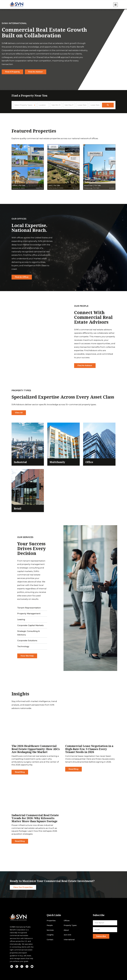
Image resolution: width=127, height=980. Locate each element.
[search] (108, 105)
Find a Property (12, 72)
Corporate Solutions (27, 641)
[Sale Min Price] (56, 105)
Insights (50, 935)
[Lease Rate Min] (82, 105)
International (69, 940)
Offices (67, 921)
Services (50, 930)
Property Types (70, 925)
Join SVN (67, 935)
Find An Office (22, 277)
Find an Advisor (36, 72)
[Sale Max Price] (69, 105)
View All (19, 413)
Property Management (29, 614)
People (50, 925)
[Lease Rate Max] (95, 105)
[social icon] (12, 966)
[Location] (43, 105)
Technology (23, 646)
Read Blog (20, 772)
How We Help (27, 656)
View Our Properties (23, 887)
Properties (51, 921)
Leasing (21, 619)
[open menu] (116, 5)
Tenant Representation (29, 608)
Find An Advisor (85, 366)
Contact (50, 940)
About (66, 930)
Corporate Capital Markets (30, 625)
